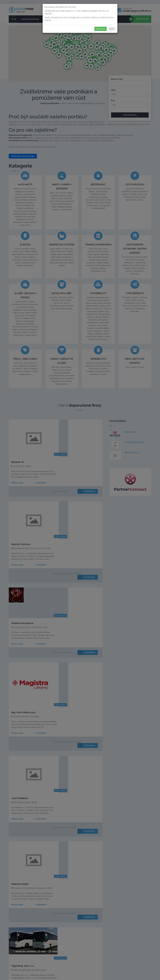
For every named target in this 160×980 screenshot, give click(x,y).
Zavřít (112, 29)
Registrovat (100, 29)
